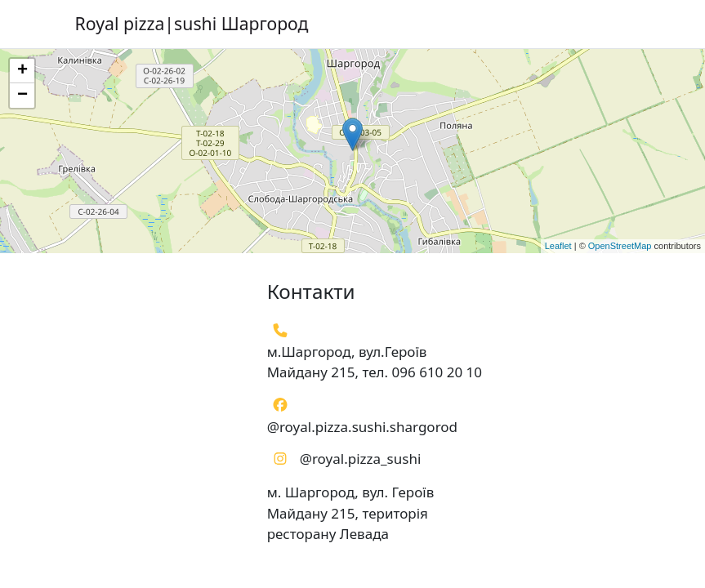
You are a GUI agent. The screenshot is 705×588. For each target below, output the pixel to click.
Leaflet (558, 246)
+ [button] (22, 71)
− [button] (22, 96)
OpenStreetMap (620, 246)
